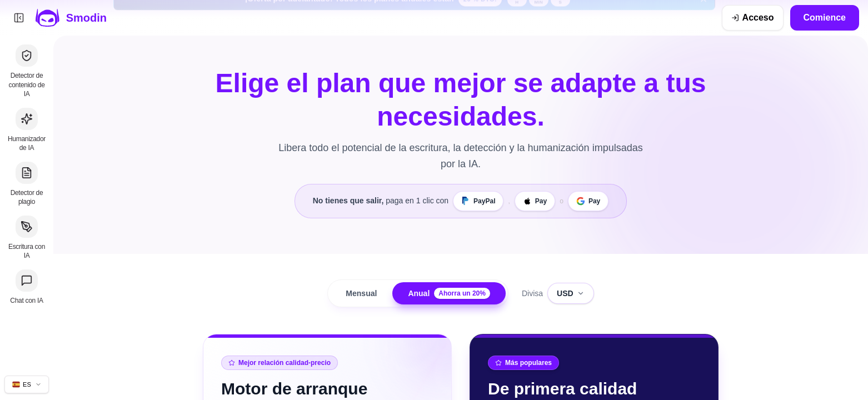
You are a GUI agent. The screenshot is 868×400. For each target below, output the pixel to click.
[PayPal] (478, 201)
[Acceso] (753, 18)
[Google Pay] (588, 201)
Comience (825, 17)
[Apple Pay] (535, 201)
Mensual (361, 293)
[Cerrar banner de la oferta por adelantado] (704, 18)
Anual (449, 293)
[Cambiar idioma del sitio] (27, 384)
